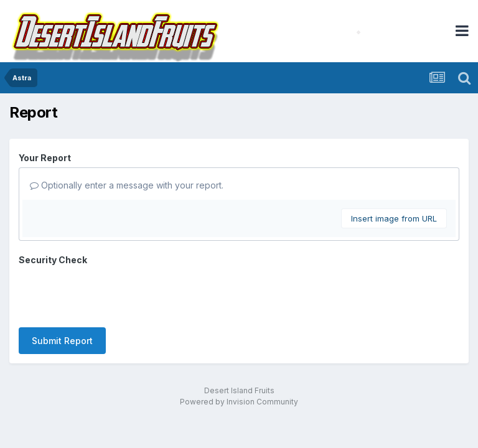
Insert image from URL (394, 218)
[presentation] (113, 294)
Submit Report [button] (62, 341)
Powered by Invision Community (239, 402)
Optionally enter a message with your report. (127, 185)
